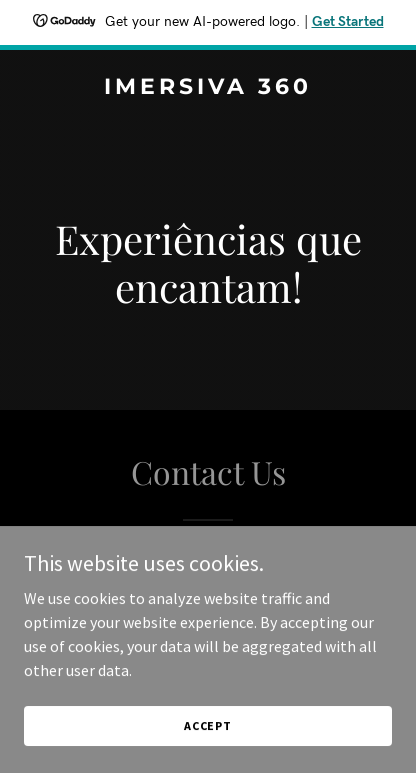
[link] (208, 88)
